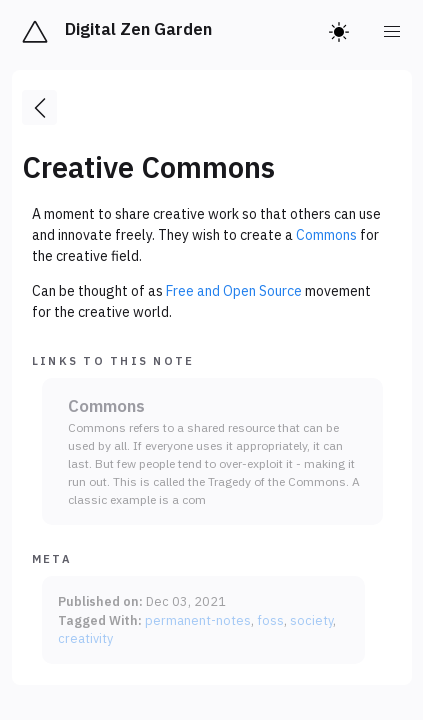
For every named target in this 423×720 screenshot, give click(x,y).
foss (270, 620)
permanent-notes (198, 620)
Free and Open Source (234, 291)
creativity (85, 638)
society (311, 620)
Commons (326, 235)
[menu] (393, 32)
